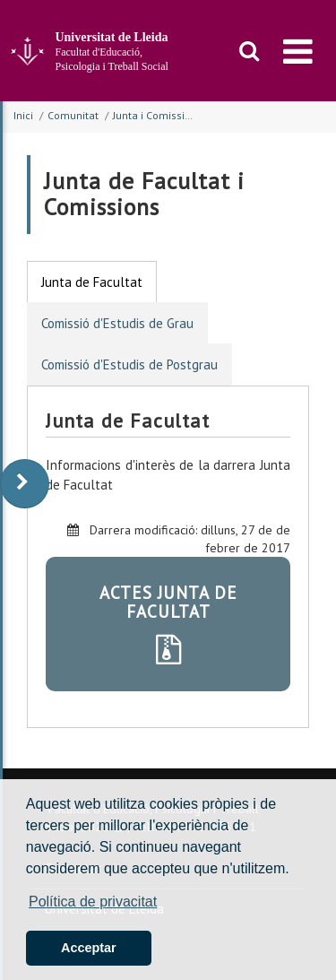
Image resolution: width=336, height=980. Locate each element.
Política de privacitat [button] (93, 902)
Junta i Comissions (158, 115)
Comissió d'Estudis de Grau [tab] (117, 323)
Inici (23, 115)
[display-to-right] (25, 484)
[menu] (298, 51)
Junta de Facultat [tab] (92, 282)
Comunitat (73, 115)
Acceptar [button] (89, 948)
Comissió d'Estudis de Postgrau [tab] (129, 364)
